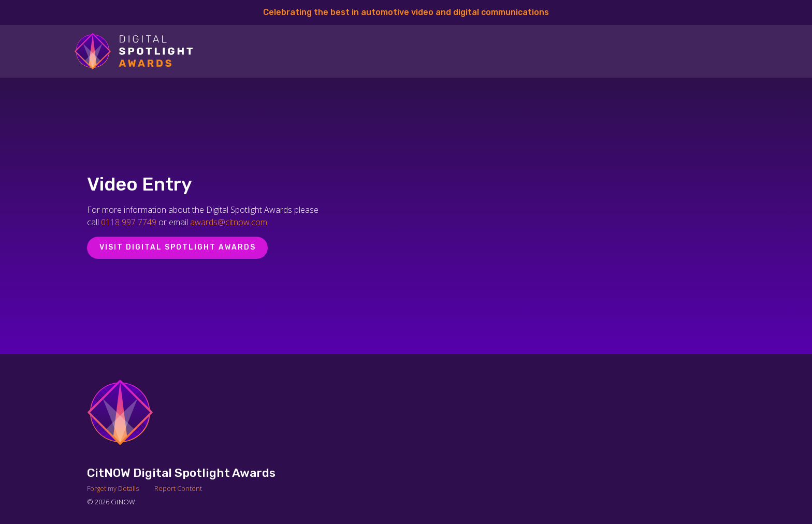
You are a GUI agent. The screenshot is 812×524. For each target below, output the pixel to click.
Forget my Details (113, 488)
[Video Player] (553, 216)
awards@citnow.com (229, 222)
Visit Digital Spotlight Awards (178, 247)
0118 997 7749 (129, 222)
